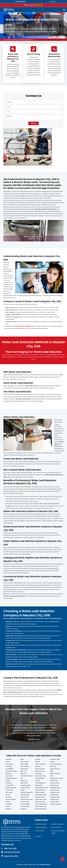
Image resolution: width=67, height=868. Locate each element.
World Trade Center (11, 788)
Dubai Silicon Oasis (41, 776)
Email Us (54, 2)
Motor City (23, 774)
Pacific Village (24, 764)
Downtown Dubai (40, 797)
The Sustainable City (11, 778)
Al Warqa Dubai (54, 785)
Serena (8, 806)
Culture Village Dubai (41, 804)
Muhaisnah (9, 774)
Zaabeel (8, 762)
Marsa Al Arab (24, 783)
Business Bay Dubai (41, 809)
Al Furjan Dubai (54, 799)
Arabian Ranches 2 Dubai (55, 775)
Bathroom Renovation (58, 824)
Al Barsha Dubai (54, 802)
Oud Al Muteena (25, 766)
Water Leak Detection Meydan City (24, 40)
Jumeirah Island (25, 802)
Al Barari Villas (10, 785)
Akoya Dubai (9, 776)
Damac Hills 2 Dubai (41, 799)
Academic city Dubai (56, 804)
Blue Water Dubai (55, 759)
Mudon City (24, 771)
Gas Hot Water (40, 831)
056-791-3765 (20, 2)
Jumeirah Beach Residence (25, 808)
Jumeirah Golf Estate (11, 771)
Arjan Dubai (53, 766)
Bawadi (52, 762)
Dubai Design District (41, 795)
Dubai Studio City (40, 769)
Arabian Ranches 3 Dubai (55, 770)
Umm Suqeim (9, 764)
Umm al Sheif (9, 790)
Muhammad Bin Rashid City (27, 777)
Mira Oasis (9, 759)
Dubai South (39, 774)
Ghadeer (8, 781)
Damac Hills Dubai (40, 802)
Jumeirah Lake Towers (27, 799)
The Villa (8, 795)
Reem (22, 759)
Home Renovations (41, 824)
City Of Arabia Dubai (41, 806)
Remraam (8, 809)
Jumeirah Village (25, 795)
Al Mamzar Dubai (55, 792)
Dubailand (38, 766)
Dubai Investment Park (41, 788)
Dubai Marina (39, 785)
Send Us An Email (12, 852)
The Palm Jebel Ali (11, 799)
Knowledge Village (25, 785)
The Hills (8, 802)
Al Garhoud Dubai (55, 797)
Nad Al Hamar (24, 769)
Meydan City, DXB (11, 856)
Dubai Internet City (40, 790)
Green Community (40, 764)
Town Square (9, 792)
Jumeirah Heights (25, 804)
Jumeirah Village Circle (27, 792)
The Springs (9, 766)
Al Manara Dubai (55, 790)
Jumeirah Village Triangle (25, 789)
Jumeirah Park (24, 797)
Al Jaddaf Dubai (54, 795)
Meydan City (9, 40)
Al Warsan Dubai (55, 783)
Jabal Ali (38, 762)
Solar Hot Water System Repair (58, 832)
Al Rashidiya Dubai (55, 788)
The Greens (9, 804)
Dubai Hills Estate (40, 792)
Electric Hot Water (57, 827)
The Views (8, 797)
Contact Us (39, 836)
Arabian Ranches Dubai (56, 778)
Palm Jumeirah (24, 762)
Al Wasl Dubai (54, 781)
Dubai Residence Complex (40, 779)
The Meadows (9, 769)
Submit (33, 123)
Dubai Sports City (40, 771)
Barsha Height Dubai (56, 764)
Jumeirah (38, 759)
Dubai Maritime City (41, 783)
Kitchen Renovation (41, 827)
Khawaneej (9, 783)
